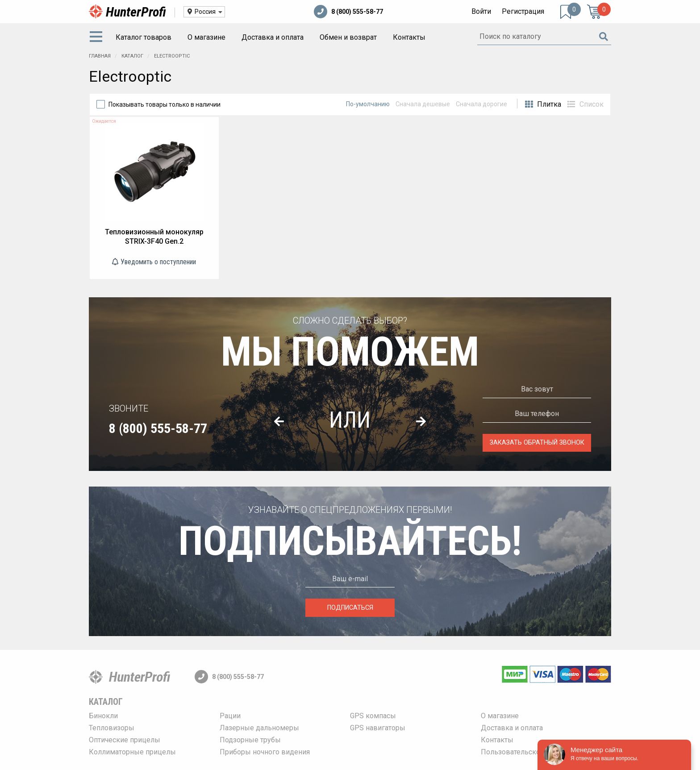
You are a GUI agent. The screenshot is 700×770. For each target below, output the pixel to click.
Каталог (133, 56)
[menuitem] (98, 37)
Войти (481, 11)
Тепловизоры (112, 728)
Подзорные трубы (250, 740)
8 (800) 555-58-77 (348, 12)
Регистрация (523, 11)
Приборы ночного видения (265, 752)
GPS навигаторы (378, 728)
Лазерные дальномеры (259, 728)
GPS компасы (373, 716)
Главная (100, 56)
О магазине (206, 37)
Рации (230, 716)
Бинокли (103, 716)
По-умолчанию (368, 104)
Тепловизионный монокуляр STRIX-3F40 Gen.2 (154, 237)
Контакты (409, 37)
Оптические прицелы (125, 740)
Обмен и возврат (348, 37)
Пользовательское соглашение (534, 752)
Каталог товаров (144, 37)
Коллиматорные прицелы (132, 752)
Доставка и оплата (273, 37)
